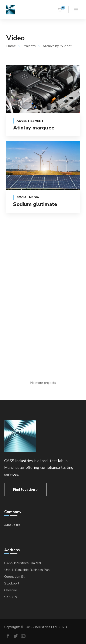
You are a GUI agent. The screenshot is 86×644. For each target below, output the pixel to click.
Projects (29, 46)
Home (11, 46)
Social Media (28, 197)
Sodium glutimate (35, 204)
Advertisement (30, 121)
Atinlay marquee (34, 128)
